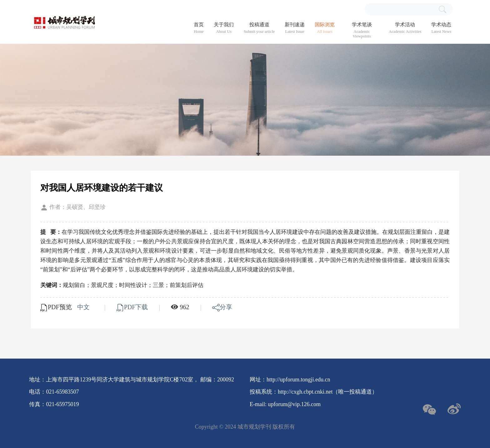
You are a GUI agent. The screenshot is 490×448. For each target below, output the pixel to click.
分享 (222, 307)
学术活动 (405, 28)
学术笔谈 (362, 30)
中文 (84, 307)
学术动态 (441, 28)
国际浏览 (325, 28)
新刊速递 (295, 28)
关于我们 (224, 28)
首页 (199, 28)
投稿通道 (259, 28)
